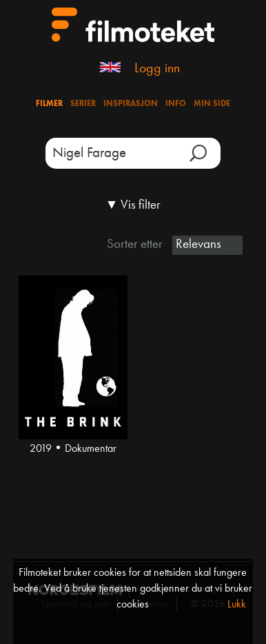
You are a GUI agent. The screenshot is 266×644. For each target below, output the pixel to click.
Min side (212, 104)
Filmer (49, 104)
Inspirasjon (131, 104)
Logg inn (157, 69)
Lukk (237, 605)
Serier (83, 104)
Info (176, 104)
